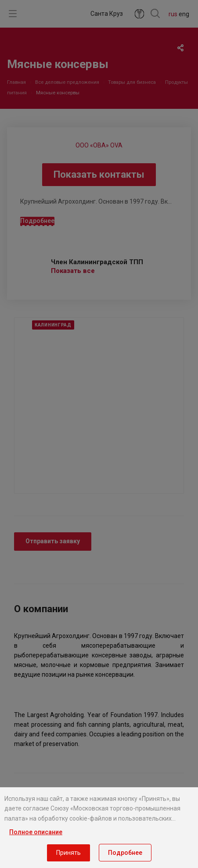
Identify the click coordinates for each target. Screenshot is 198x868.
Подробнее (125, 853)
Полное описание (36, 832)
